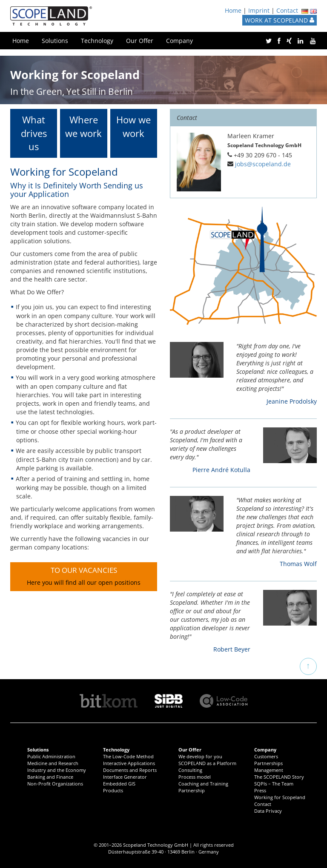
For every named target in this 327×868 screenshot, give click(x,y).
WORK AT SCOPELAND (280, 20)
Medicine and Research (53, 763)
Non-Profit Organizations (55, 784)
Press (260, 790)
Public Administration (51, 756)
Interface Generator (125, 777)
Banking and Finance (50, 777)
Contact (287, 10)
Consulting (190, 770)
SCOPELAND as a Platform (207, 763)
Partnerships (268, 763)
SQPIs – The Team (274, 784)
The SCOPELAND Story (279, 777)
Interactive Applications (129, 763)
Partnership (192, 790)
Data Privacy (268, 811)
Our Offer (140, 41)
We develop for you (200, 756)
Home (233, 10)
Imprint (259, 10)
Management (269, 770)
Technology (97, 41)
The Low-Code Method (128, 756)
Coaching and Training (203, 784)
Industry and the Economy (57, 770)
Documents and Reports (130, 770)
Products (113, 790)
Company (179, 41)
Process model (195, 777)
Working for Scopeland (280, 797)
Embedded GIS (119, 784)
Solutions (55, 41)
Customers (266, 756)
